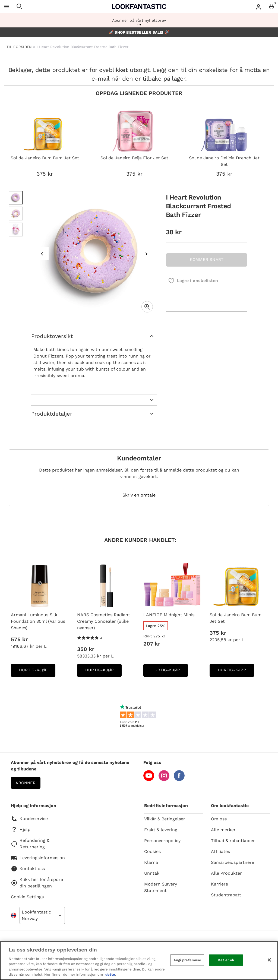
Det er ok (226, 960)
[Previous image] (42, 254)
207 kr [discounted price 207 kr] (152, 644)
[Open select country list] (42, 915)
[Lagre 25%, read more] (156, 626)
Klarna (151, 862)
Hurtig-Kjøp (37, 672)
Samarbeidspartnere (233, 862)
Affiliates (220, 851)
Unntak (152, 873)
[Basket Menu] (271, 7)
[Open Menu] (7, 7)
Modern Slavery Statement (161, 887)
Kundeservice (29, 819)
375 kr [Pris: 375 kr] (218, 633)
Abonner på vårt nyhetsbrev (139, 20)
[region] (139, 961)
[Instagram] (164, 780)
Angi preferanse (187, 960)
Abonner (26, 783)
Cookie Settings (27, 897)
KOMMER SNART (207, 260)
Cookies (152, 851)
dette (110, 974)
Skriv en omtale (139, 495)
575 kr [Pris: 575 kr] (19, 639)
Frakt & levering (161, 830)
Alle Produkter (226, 873)
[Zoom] (147, 307)
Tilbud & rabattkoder (233, 841)
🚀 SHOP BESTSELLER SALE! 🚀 (139, 32)
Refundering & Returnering (30, 844)
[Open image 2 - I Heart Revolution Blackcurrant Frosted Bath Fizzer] (16, 214)
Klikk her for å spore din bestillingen (37, 883)
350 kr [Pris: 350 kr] (86, 649)
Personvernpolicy (162, 841)
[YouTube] (149, 780)
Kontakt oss (28, 869)
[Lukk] (269, 960)
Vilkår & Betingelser (165, 819)
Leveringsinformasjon (38, 858)
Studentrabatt (226, 895)
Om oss (219, 819)
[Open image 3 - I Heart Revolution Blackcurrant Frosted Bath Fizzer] (16, 230)
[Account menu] (258, 7)
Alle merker (223, 830)
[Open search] (20, 7)
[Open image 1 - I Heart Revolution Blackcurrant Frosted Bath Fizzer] (16, 198)
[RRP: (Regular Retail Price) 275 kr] (172, 636)
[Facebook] (179, 780)
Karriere (219, 884)
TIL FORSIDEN (19, 47)
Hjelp (21, 830)
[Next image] (146, 254)
